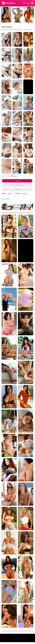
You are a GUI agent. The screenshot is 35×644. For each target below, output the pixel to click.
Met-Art (25, 194)
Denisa (10, 194)
